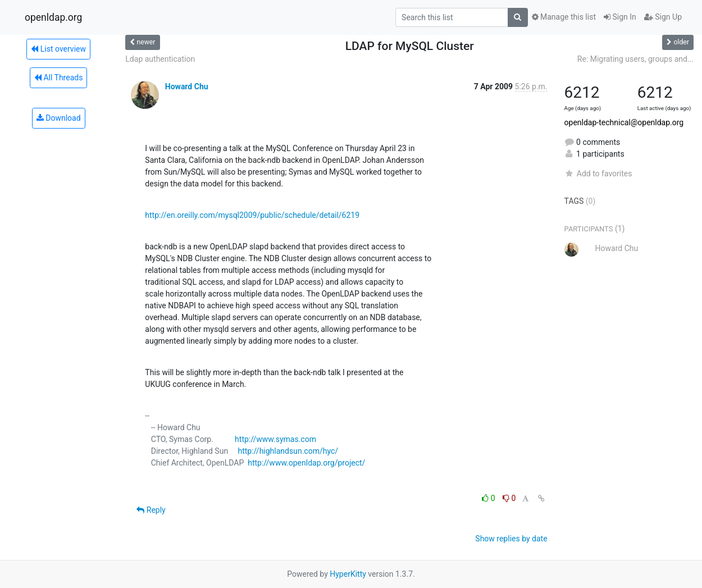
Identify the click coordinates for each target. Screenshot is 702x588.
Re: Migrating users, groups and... (635, 59)
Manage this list (564, 17)
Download (59, 118)
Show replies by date (511, 539)
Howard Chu (187, 86)
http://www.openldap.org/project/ (306, 463)
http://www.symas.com (275, 439)
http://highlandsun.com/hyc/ (288, 451)
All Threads (58, 78)
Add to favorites (598, 174)
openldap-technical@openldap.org (624, 122)
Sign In (620, 17)
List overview (58, 49)
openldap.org (53, 17)
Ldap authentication (160, 59)
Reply (151, 510)
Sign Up (663, 17)
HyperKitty (348, 574)
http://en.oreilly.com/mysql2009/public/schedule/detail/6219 (252, 215)
